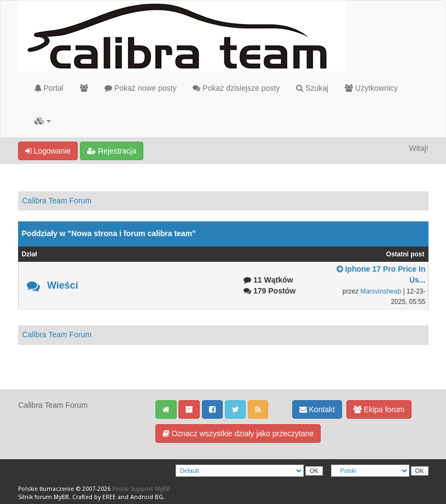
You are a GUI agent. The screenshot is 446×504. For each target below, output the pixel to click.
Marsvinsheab (381, 291)
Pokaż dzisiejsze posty (236, 88)
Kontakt (317, 409)
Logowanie (48, 151)
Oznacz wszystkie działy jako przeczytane (238, 433)
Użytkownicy (371, 88)
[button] (43, 121)
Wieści (63, 285)
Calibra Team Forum (57, 201)
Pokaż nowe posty (141, 88)
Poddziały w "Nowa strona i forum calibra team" (109, 233)
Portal (49, 88)
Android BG (147, 497)
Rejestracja (112, 151)
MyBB (61, 497)
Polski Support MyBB (141, 489)
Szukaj (312, 88)
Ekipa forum (379, 409)
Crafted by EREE (94, 497)
